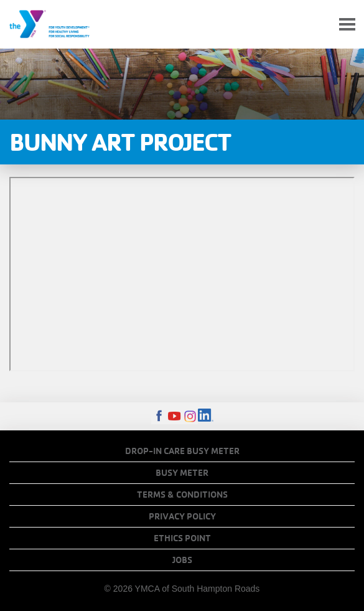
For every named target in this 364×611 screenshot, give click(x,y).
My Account (318, 24)
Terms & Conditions (182, 495)
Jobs (182, 560)
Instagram (190, 416)
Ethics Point (182, 538)
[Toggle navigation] (347, 25)
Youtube (175, 416)
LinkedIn (206, 416)
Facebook (159, 416)
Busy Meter (182, 473)
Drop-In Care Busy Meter (182, 451)
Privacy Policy (182, 516)
